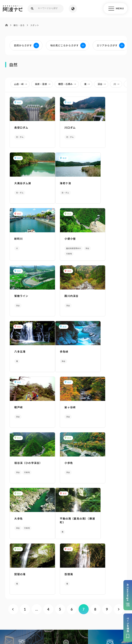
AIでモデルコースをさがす (22, 485)
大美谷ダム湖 (100, 126)
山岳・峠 (22, 84)
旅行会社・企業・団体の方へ (31, 615)
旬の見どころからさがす (110, 485)
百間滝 (96, 402)
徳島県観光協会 (61, 615)
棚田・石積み (68, 84)
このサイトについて (32, 610)
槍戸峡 (57, 292)
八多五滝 (97, 237)
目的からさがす (66, 485)
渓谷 (103, 84)
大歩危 (96, 347)
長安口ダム (20, 126)
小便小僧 (97, 182)
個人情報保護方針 (77, 610)
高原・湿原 (44, 84)
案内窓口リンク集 (66, 558)
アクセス (66, 571)
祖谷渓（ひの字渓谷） (27, 347)
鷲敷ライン (20, 237)
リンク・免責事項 (101, 610)
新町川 (57, 182)
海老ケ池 (19, 182)
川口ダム (58, 126)
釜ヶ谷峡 (97, 292)
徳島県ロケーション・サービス (91, 615)
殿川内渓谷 (59, 237)
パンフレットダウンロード (66, 544)
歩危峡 (17, 292)
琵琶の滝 (58, 402)
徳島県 (117, 615)
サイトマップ (55, 610)
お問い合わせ (68, 621)
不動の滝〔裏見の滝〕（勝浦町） (27, 404)
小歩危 (57, 347)
